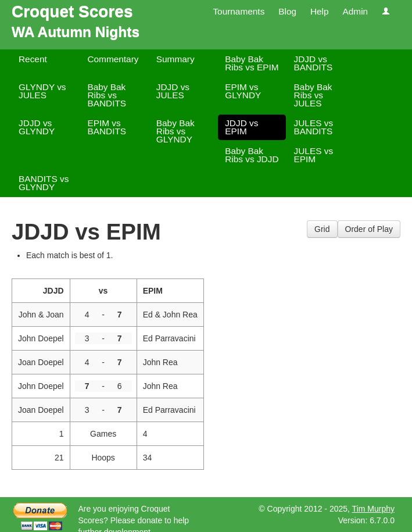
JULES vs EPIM (314, 155)
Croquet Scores (72, 11)
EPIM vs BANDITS (107, 127)
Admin (355, 11)
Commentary (113, 59)
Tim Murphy (373, 509)
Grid (322, 229)
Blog (287, 11)
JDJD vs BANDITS (314, 63)
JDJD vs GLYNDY (37, 127)
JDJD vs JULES (173, 91)
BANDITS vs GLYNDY (44, 183)
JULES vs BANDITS (314, 127)
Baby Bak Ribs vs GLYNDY (175, 131)
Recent (33, 59)
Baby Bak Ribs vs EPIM (252, 63)
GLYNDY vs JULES (42, 91)
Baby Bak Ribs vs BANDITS (107, 95)
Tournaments (239, 11)
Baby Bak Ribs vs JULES (313, 95)
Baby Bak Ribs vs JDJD (252, 155)
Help (320, 11)
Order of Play (369, 229)
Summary (175, 59)
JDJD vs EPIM (241, 127)
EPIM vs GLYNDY (243, 91)
